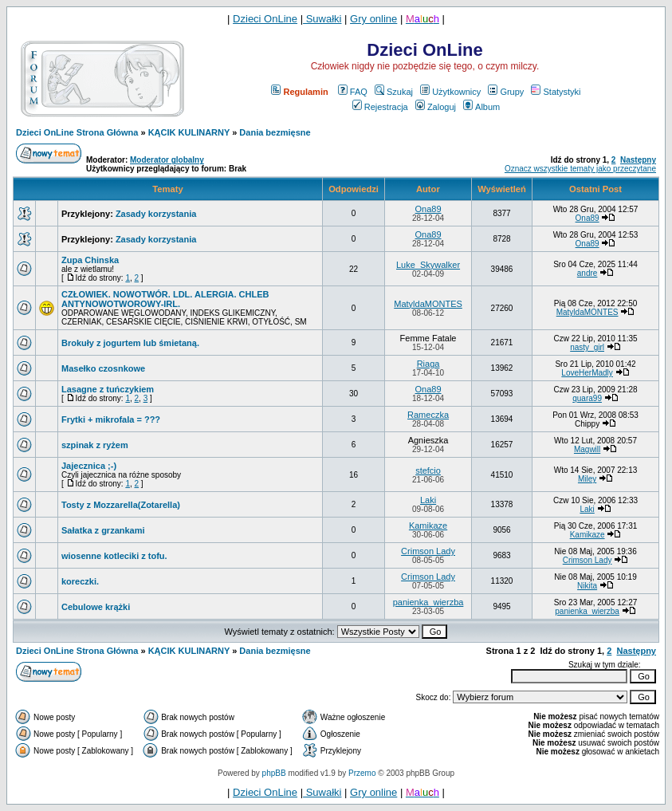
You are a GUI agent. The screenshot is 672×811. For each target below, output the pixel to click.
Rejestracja (380, 107)
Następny (638, 160)
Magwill (587, 449)
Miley (587, 479)
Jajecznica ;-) (89, 466)
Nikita (587, 586)
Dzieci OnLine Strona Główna (77, 132)
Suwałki (322, 19)
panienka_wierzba (428, 602)
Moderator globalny (167, 160)
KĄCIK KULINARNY (189, 132)
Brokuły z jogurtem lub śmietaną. (130, 343)
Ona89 (428, 209)
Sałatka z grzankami (103, 530)
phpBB (274, 773)
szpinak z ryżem (95, 445)
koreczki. (80, 581)
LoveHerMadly (587, 373)
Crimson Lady (428, 551)
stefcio (428, 470)
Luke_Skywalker (428, 265)
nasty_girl (587, 347)
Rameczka (428, 415)
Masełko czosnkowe (103, 368)
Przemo (362, 773)
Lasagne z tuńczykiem (108, 389)
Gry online (373, 19)
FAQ (353, 92)
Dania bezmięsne (275, 132)
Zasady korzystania (156, 214)
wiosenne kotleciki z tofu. (114, 556)
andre (588, 273)
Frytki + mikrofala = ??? (111, 419)
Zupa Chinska (90, 260)
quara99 (587, 398)
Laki (428, 500)
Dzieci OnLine (265, 19)
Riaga (428, 364)
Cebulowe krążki (96, 607)
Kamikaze (428, 526)
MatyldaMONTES (428, 304)
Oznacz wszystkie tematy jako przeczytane (580, 169)
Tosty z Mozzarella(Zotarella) (121, 505)
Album (481, 107)
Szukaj (394, 92)
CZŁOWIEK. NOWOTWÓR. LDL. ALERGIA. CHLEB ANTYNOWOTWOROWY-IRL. (165, 299)
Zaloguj (436, 107)
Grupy (506, 92)
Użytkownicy (450, 92)
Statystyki (556, 92)
